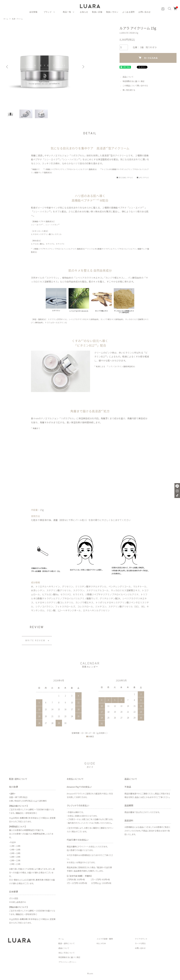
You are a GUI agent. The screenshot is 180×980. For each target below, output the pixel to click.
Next (83, 67)
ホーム (6, 19)
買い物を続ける (129, 90)
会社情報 (33, 12)
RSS (98, 944)
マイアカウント (141, 940)
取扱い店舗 (97, 12)
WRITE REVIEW (35, 641)
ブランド (48, 12)
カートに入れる (148, 58)
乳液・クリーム (18, 19)
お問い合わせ (145, 12)
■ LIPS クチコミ (143, 178)
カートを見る (140, 944)
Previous (8, 67)
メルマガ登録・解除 (105, 940)
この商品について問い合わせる (136, 86)
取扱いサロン (112, 12)
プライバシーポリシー (67, 963)
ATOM (103, 944)
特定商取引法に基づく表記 (134, 81)
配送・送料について (67, 944)
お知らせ (84, 12)
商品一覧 (67, 12)
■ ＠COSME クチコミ (124, 178)
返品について (128, 77)
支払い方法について (67, 954)
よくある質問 (128, 12)
